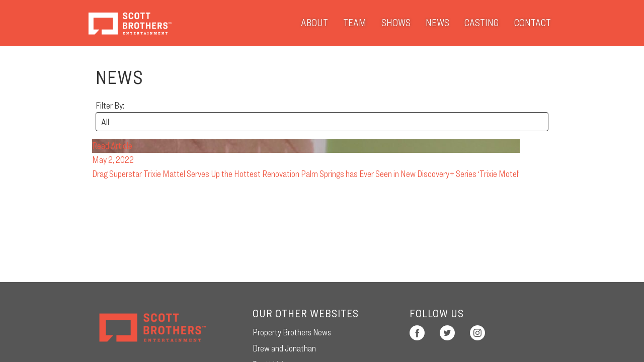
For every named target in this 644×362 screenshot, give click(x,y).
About (314, 23)
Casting (482, 23)
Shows (396, 23)
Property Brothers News (292, 332)
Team (355, 23)
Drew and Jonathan (284, 348)
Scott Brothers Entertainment (130, 23)
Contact (533, 23)
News (437, 23)
